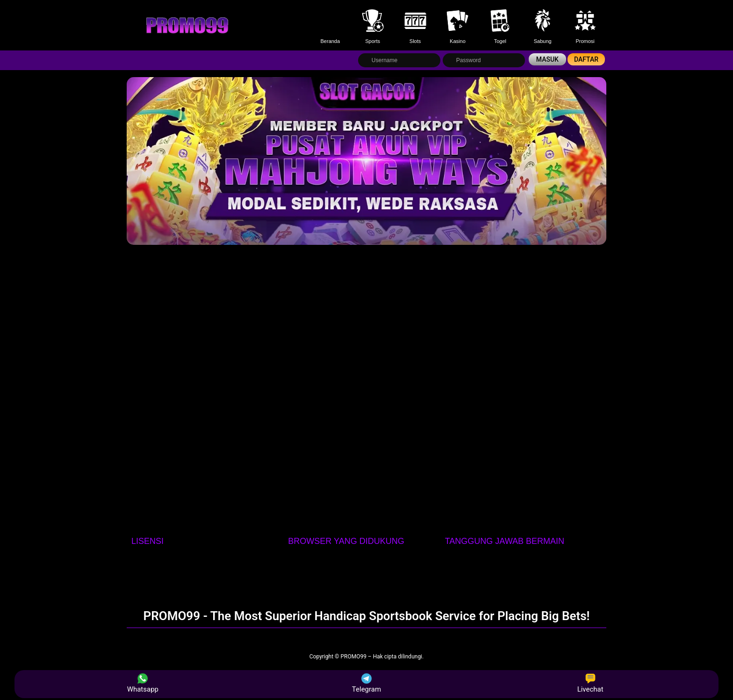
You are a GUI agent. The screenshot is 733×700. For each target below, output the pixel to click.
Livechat (590, 683)
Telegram (366, 683)
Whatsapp (143, 683)
